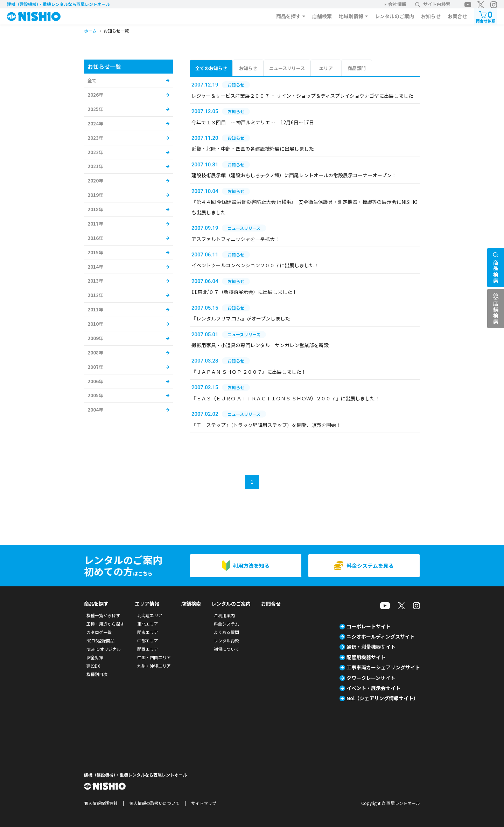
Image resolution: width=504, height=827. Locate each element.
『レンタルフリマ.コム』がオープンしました (241, 318)
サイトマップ (204, 803)
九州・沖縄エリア (154, 666)
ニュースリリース (287, 68)
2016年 (95, 238)
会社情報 (397, 4)
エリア (326, 68)
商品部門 (357, 68)
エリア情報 (147, 604)
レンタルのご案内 (394, 16)
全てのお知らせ (211, 68)
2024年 (95, 123)
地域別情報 (351, 16)
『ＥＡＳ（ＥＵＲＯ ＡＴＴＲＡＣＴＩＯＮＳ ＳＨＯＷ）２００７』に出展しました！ (286, 398)
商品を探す (288, 16)
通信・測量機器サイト (371, 647)
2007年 (95, 367)
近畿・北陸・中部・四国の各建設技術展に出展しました (253, 149)
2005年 (95, 395)
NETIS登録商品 (100, 640)
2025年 (95, 109)
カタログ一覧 (99, 632)
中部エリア (148, 640)
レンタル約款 (226, 640)
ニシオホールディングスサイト (381, 636)
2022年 (95, 152)
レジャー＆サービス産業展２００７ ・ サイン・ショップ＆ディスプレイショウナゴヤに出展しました (302, 96)
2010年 (95, 324)
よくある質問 (226, 632)
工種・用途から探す (105, 624)
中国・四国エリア (154, 657)
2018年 (95, 209)
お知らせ (431, 16)
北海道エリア (150, 615)
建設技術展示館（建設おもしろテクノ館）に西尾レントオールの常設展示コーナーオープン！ (294, 175)
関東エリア (148, 632)
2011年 (95, 309)
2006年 (95, 381)
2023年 (95, 138)
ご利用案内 (224, 615)
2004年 (95, 410)
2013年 (95, 281)
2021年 (95, 166)
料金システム (226, 624)
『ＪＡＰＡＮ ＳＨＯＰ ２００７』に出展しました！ (249, 372)
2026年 (95, 95)
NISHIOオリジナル (104, 649)
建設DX (93, 666)
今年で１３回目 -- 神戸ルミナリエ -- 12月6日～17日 (253, 122)
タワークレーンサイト (371, 678)
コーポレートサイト (369, 626)
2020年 (95, 181)
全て (92, 80)
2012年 (95, 295)
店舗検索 (322, 16)
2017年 (95, 224)
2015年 (95, 252)
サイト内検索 (433, 4)
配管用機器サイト (366, 657)
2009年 (95, 338)
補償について (226, 649)
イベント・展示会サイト (373, 688)
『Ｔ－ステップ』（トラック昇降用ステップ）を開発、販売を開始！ (266, 425)
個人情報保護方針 (101, 803)
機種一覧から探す (103, 615)
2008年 (95, 353)
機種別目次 (97, 674)
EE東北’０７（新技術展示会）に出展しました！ (244, 292)
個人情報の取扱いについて (154, 803)
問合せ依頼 (486, 16)
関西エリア (148, 649)
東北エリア (148, 624)
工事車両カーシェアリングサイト (383, 667)
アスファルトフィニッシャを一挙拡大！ (236, 239)
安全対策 (95, 657)
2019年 (95, 195)
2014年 (95, 267)
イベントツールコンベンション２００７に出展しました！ (255, 265)
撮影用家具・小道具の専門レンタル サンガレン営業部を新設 (260, 345)
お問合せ (457, 16)
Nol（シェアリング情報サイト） (382, 698)
